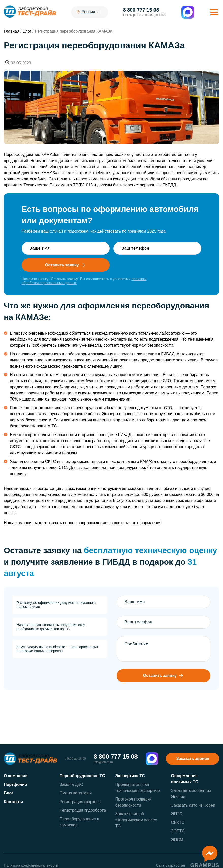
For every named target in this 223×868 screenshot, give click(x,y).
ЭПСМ (177, 840)
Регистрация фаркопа (80, 802)
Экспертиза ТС (130, 776)
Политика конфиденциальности (31, 866)
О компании (16, 776)
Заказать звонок (193, 759)
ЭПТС (177, 814)
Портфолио (15, 785)
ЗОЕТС (178, 831)
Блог (9, 793)
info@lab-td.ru (103, 762)
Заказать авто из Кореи (193, 805)
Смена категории (76, 793)
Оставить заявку (66, 265)
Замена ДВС (71, 785)
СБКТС (178, 823)
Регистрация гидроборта (83, 811)
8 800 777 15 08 (142, 10)
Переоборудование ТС (82, 776)
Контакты (13, 802)
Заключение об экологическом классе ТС (136, 820)
